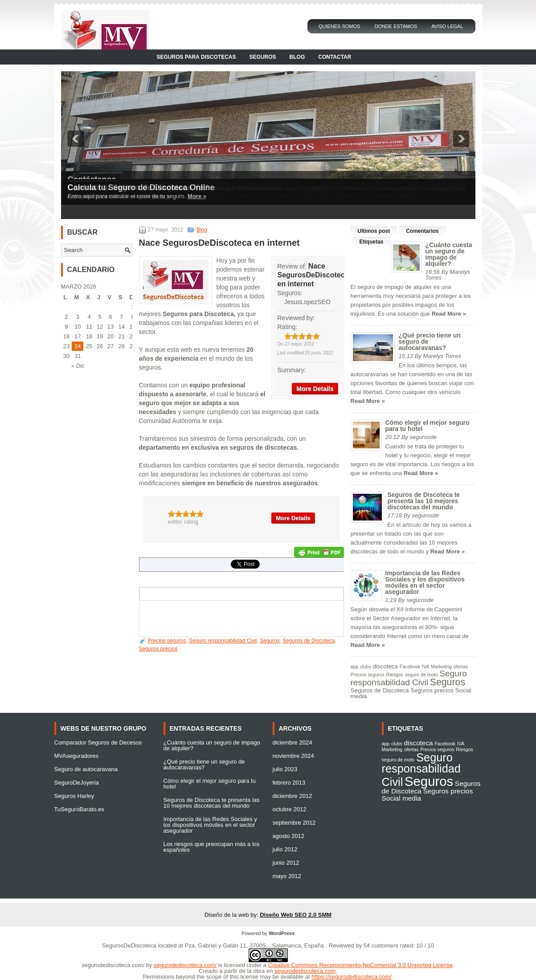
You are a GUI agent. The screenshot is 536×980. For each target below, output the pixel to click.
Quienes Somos (340, 26)
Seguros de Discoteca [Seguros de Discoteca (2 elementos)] (380, 690)
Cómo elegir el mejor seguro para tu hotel (428, 426)
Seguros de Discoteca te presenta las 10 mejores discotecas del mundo (424, 501)
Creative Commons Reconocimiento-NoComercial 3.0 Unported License (361, 965)
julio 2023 (285, 769)
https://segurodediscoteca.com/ (352, 977)
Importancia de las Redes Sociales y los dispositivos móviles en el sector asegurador (425, 582)
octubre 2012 (290, 809)
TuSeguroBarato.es (79, 809)
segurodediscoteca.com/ (113, 965)
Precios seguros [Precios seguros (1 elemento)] (368, 675)
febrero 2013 (289, 783)
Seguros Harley (74, 796)
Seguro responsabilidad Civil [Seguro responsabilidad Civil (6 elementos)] (409, 678)
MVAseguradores (76, 756)
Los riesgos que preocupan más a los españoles (212, 847)
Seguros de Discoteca (309, 641)
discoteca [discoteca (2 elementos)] (385, 666)
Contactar (335, 57)
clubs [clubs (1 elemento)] (366, 667)
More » (197, 196)
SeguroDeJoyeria (77, 783)
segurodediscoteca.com (305, 971)
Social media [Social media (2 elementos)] (401, 798)
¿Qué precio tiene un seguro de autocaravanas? (204, 764)
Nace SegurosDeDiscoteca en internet (313, 275)
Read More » (449, 314)
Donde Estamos (396, 26)
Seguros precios (158, 649)
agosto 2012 (289, 836)
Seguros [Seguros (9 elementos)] (448, 682)
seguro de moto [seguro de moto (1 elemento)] (421, 675)
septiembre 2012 (294, 823)
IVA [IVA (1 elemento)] (426, 667)
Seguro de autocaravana (86, 769)
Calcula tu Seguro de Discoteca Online (141, 187)
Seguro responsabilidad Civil (223, 641)
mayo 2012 (287, 876)
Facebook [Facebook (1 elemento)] (410, 667)
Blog (297, 57)
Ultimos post (374, 231)
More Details (315, 389)
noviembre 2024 (293, 756)
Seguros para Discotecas (196, 57)
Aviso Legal (447, 26)
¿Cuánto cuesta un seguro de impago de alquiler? (449, 254)
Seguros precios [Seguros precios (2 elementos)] (432, 690)
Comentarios (422, 231)
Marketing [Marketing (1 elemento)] (441, 667)
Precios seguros (167, 641)
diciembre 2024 (293, 742)
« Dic (78, 366)
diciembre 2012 (293, 796)
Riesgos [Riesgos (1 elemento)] (395, 675)
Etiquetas (372, 242)
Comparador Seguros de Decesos (98, 742)
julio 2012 (285, 849)
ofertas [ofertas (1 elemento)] (461, 667)
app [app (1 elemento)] (355, 667)
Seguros (263, 57)
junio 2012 (286, 863)
